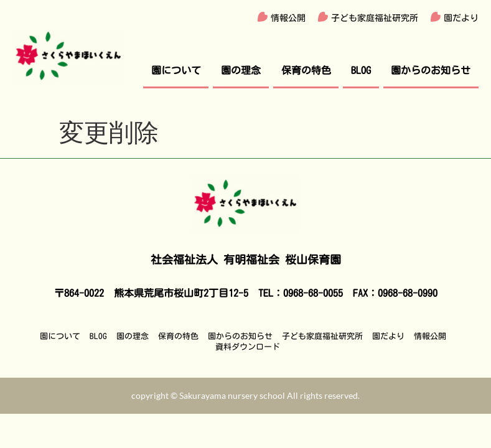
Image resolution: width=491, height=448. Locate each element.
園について (176, 70)
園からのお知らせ (431, 70)
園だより (461, 18)
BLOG (361, 70)
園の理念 (241, 70)
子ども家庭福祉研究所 (375, 18)
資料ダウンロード (248, 347)
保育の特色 (306, 70)
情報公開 (288, 18)
